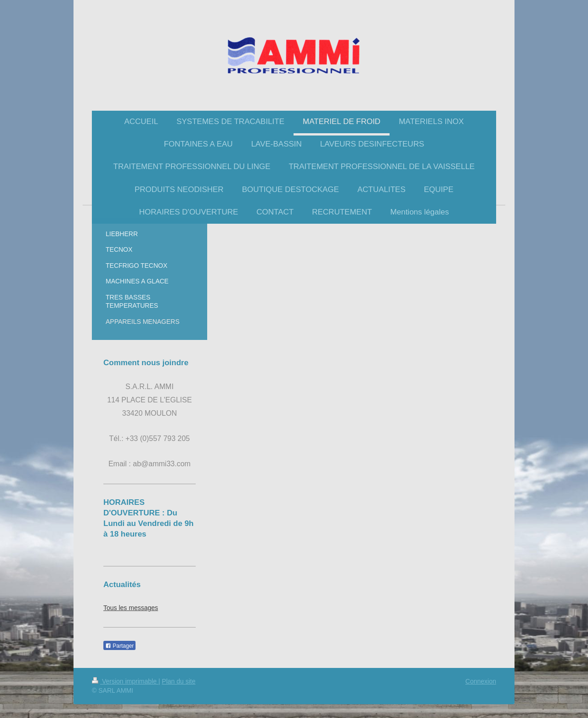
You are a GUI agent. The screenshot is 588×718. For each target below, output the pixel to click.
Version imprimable (125, 681)
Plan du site (178, 681)
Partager (119, 646)
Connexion (481, 681)
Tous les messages (131, 608)
